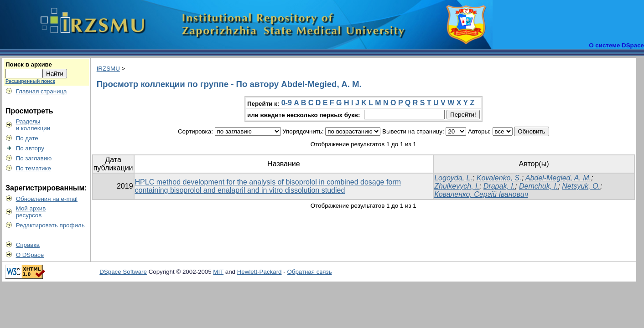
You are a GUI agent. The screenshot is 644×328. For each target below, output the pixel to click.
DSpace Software (123, 272)
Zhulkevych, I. (457, 186)
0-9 (287, 103)
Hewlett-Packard (260, 272)
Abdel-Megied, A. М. (558, 178)
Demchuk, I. (538, 186)
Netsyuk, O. (581, 186)
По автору (30, 148)
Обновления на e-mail (47, 199)
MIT (218, 272)
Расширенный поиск (30, 81)
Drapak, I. (499, 186)
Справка (28, 245)
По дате (27, 138)
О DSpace (30, 255)
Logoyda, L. (453, 178)
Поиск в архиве (29, 64)
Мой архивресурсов (31, 212)
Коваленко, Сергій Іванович (481, 194)
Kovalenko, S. (499, 178)
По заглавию (34, 158)
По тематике (34, 168)
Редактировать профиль (50, 225)
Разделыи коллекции (33, 125)
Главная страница (42, 91)
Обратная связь (309, 272)
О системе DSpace (616, 45)
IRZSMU (108, 69)
